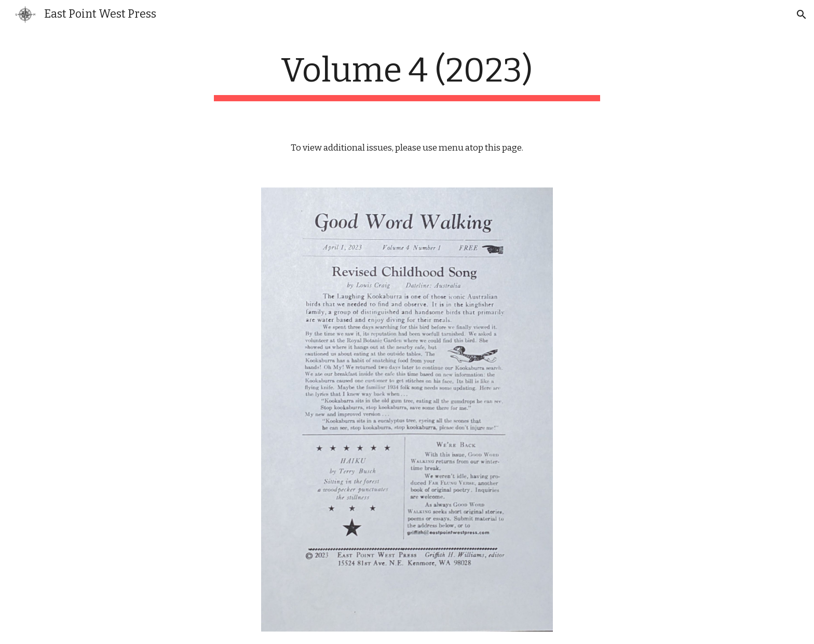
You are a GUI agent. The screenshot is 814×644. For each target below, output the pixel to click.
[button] (802, 15)
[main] (407, 76)
